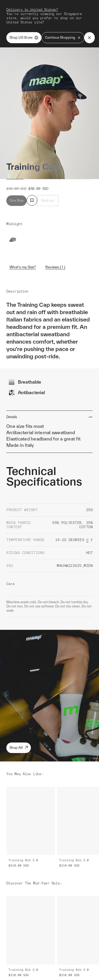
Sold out (48, 201)
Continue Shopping (63, 38)
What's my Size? (23, 267)
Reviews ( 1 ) (55, 267)
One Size (16, 201)
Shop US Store (24, 38)
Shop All (19, 748)
